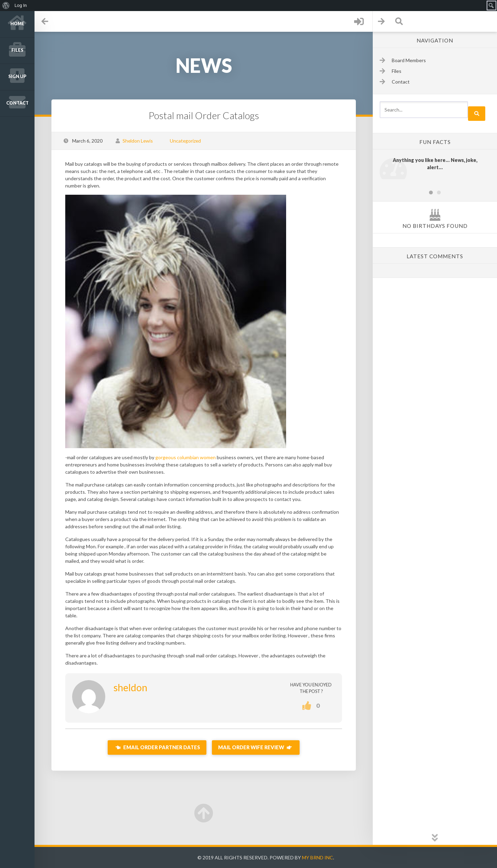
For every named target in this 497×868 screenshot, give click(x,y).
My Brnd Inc (318, 857)
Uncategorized (185, 141)
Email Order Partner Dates (157, 747)
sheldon (130, 687)
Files (17, 50)
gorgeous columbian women (186, 457)
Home (17, 24)
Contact (17, 103)
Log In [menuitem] (21, 5)
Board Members (409, 60)
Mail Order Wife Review (256, 747)
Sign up (17, 76)
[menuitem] (6, 6)
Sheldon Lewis (138, 141)
